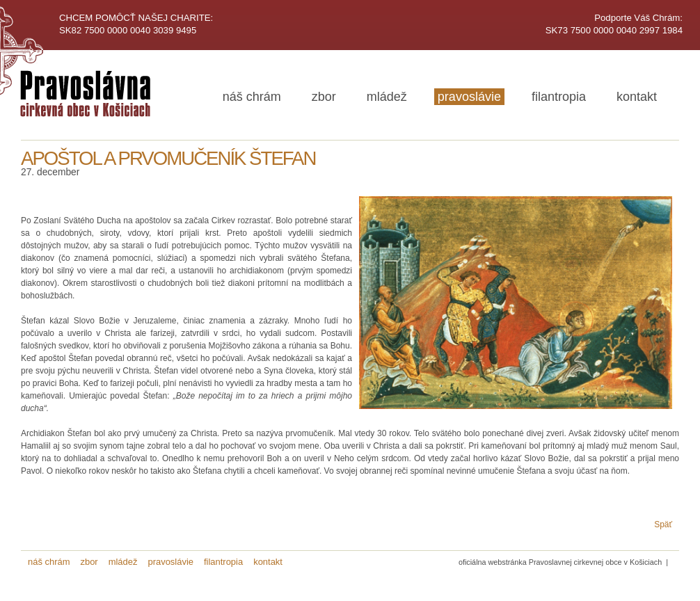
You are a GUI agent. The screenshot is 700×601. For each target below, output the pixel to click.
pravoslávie (469, 97)
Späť (663, 524)
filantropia (559, 97)
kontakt (637, 97)
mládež (387, 97)
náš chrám (252, 97)
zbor (324, 97)
